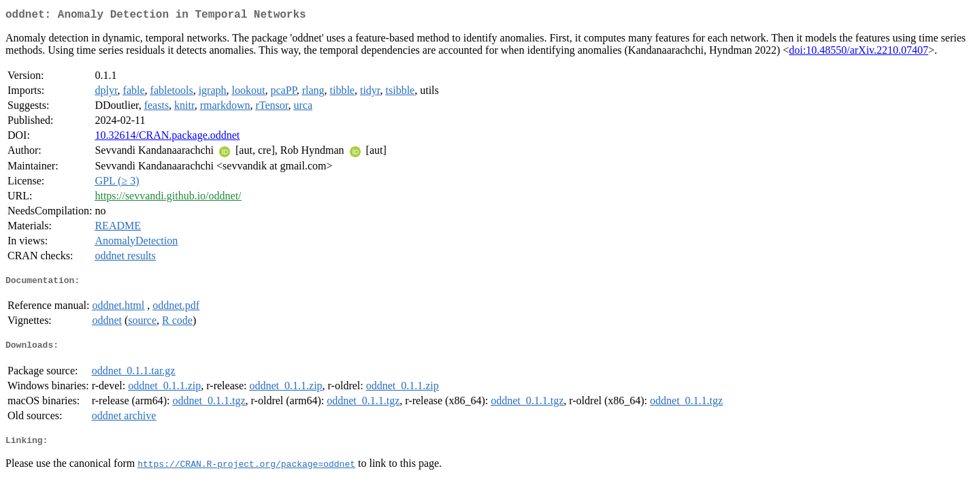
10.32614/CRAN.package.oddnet (167, 138)
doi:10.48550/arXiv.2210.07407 (859, 53)
